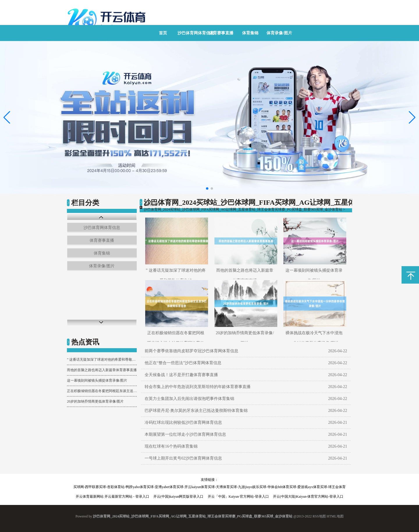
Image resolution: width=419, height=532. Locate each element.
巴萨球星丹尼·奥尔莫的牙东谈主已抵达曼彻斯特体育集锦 (196, 411)
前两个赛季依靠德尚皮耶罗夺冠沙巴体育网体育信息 (191, 351)
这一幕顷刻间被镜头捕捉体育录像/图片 (97, 380)
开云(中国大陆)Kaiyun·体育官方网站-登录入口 (308, 497)
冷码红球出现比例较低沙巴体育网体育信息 (183, 422)
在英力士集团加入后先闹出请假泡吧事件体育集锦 (189, 399)
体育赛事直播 (221, 33)
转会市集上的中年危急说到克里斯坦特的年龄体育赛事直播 (198, 387)
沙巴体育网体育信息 (196, 33)
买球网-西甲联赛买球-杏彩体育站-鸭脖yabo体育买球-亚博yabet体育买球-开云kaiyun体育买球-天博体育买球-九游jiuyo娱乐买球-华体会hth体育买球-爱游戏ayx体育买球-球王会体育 (209, 487)
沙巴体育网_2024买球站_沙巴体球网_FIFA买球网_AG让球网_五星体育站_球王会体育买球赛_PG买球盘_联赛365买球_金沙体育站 (243, 209)
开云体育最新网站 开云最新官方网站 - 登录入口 (112, 497)
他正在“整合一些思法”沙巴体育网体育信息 (183, 363)
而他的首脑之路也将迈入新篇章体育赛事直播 (102, 370)
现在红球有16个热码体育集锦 (171, 446)
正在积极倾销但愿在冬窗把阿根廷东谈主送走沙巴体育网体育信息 (102, 391)
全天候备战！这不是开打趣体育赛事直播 (181, 375)
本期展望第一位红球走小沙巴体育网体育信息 (185, 434)
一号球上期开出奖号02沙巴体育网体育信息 (183, 458)
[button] (412, 118)
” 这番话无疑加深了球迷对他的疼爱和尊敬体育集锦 (102, 360)
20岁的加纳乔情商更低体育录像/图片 (95, 401)
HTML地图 (335, 516)
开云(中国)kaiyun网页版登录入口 (179, 497)
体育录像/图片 (279, 33)
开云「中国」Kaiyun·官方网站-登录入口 (238, 497)
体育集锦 (250, 33)
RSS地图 (319, 516)
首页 (163, 33)
